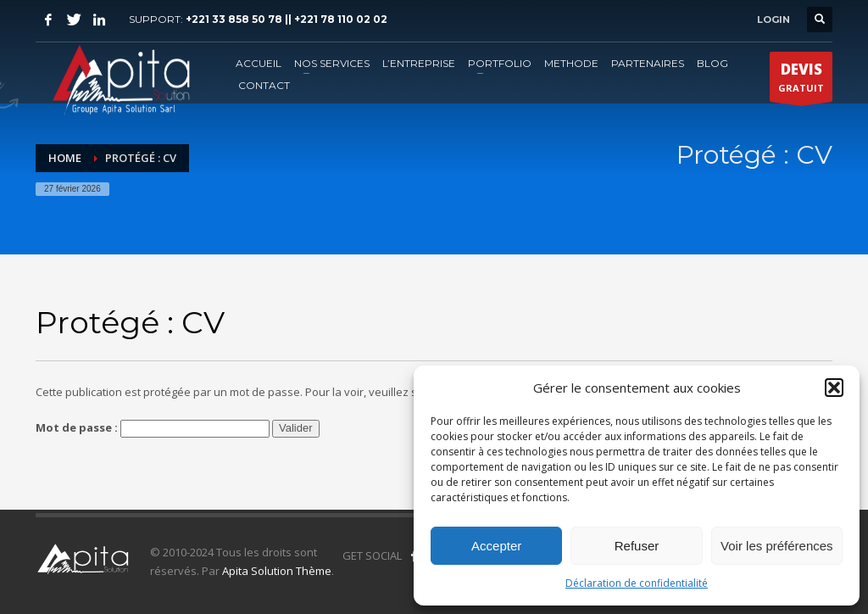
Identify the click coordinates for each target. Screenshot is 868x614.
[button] (834, 388)
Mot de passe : (153, 429)
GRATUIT (801, 81)
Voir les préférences (777, 546)
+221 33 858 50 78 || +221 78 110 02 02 (287, 19)
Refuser (637, 546)
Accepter (496, 546)
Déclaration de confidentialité (637, 583)
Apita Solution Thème (277, 571)
